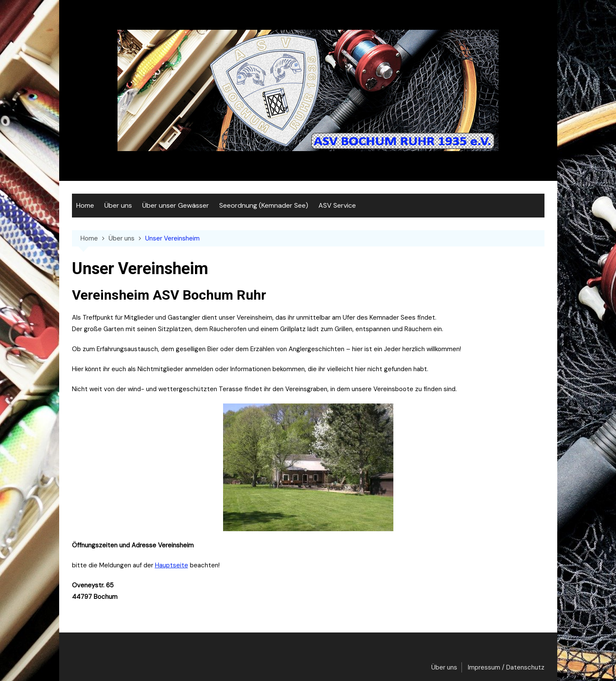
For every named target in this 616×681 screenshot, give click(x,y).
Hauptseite (172, 565)
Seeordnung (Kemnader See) (264, 205)
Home (85, 205)
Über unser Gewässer (176, 205)
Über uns (118, 205)
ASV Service (337, 205)
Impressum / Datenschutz (506, 667)
